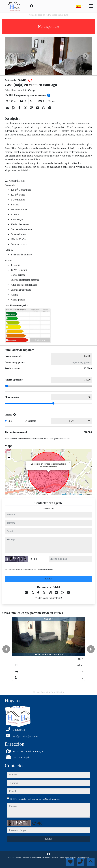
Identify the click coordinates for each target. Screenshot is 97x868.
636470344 (49, 508)
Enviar (49, 579)
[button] (6, 649)
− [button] (9, 458)
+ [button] (9, 453)
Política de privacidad (32, 858)
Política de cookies (50, 858)
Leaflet (65, 494)
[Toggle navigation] (91, 6)
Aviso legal (64, 858)
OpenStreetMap (76, 494)
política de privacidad (45, 569)
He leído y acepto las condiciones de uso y (30, 569)
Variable (32, 421)
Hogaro (18, 858)
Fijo (10, 421)
